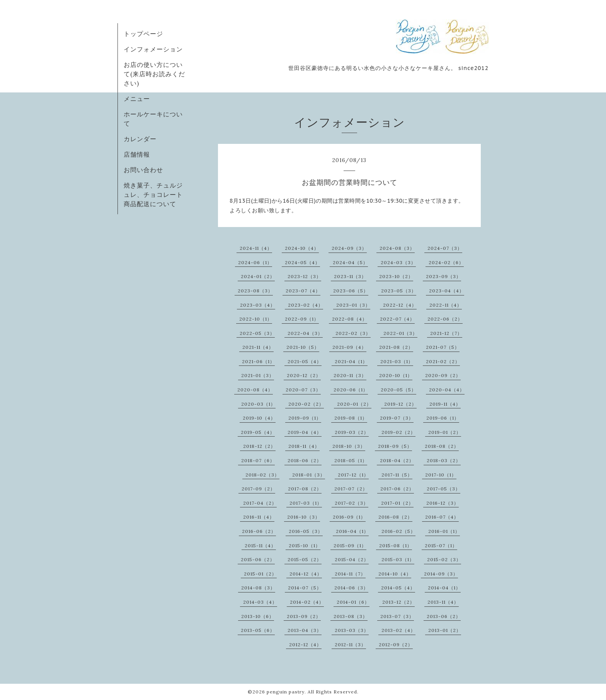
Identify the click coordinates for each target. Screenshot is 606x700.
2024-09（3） (349, 248)
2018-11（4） (304, 446)
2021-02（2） (443, 361)
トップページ (143, 34)
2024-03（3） (398, 262)
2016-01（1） (444, 531)
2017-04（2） (260, 503)
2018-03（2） (444, 460)
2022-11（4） (446, 305)
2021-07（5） (443, 347)
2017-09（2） (258, 489)
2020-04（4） (447, 390)
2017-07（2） (351, 489)
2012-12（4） (305, 645)
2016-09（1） (349, 517)
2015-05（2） (305, 559)
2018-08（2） (442, 446)
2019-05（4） (258, 432)
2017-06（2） (397, 489)
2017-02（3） (352, 503)
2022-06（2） (445, 319)
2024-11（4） (256, 248)
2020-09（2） (443, 375)
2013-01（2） (445, 630)
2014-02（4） (307, 602)
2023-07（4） (303, 291)
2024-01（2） (258, 276)
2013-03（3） (352, 630)
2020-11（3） (350, 375)
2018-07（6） (258, 460)
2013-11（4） (443, 602)
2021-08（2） (396, 347)
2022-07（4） (397, 319)
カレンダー (140, 139)
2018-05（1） (351, 460)
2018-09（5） (395, 446)
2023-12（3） (304, 276)
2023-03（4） (258, 305)
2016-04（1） (352, 531)
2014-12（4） (306, 574)
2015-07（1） (441, 545)
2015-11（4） (260, 545)
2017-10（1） (441, 475)
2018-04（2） (397, 460)
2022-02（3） (353, 333)
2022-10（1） (256, 319)
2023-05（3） (399, 291)
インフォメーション (153, 49)
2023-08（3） (255, 291)
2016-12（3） (443, 503)
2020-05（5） (398, 390)
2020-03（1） (258, 404)
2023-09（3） (443, 276)
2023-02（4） (306, 305)
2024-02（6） (446, 262)
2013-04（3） (305, 630)
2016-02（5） (398, 531)
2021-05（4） (305, 361)
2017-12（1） (353, 475)
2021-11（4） (258, 347)
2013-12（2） (398, 602)
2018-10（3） (349, 446)
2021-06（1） (258, 361)
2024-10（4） (302, 248)
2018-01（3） (309, 475)
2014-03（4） (260, 602)
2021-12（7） (446, 333)
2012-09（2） (396, 645)
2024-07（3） (445, 248)
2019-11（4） (445, 404)
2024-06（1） (255, 262)
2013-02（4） (398, 630)
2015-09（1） (350, 545)
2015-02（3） (444, 559)
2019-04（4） (305, 432)
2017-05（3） (443, 489)
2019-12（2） (400, 404)
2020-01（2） (354, 404)
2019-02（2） (398, 432)
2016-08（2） (395, 517)
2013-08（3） (351, 616)
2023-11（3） (350, 276)
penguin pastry (286, 692)
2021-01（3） (258, 375)
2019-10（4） (259, 418)
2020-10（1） (396, 375)
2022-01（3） (400, 333)
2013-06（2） (444, 616)
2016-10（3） (304, 517)
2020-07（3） (303, 390)
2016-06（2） (259, 531)
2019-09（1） (305, 418)
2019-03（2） (352, 432)
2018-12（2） (259, 446)
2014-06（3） (351, 588)
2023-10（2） (396, 276)
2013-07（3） (397, 616)
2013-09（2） (304, 616)
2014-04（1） (444, 588)
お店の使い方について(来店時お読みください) (154, 74)
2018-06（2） (305, 460)
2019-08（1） (351, 418)
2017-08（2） (305, 489)
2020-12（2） (304, 375)
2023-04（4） (447, 291)
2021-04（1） (351, 361)
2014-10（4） (395, 574)
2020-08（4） (255, 390)
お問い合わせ (143, 170)
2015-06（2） (258, 559)
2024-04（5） (350, 262)
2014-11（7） (350, 574)
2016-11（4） (259, 517)
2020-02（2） (306, 404)
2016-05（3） (306, 531)
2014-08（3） (258, 588)
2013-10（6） (258, 616)
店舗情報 (137, 154)
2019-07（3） (397, 418)
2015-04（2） (352, 559)
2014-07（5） (305, 588)
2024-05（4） (302, 262)
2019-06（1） (443, 418)
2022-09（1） (302, 319)
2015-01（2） (260, 574)
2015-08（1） (396, 545)
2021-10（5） (303, 347)
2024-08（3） (397, 248)
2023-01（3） (353, 305)
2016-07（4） (442, 517)
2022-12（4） (400, 305)
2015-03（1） (398, 559)
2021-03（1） (397, 361)
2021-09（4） (349, 347)
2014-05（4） (398, 588)
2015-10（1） (305, 545)
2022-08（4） (350, 319)
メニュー (137, 99)
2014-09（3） (441, 574)
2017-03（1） (306, 503)
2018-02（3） (262, 475)
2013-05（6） (258, 630)
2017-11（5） (397, 475)
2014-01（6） (353, 602)
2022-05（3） (257, 333)
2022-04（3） (305, 333)
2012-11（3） (350, 645)
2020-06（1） (351, 390)
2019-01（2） (445, 432)
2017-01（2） (397, 503)
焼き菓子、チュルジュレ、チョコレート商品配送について (153, 195)
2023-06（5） (351, 291)
